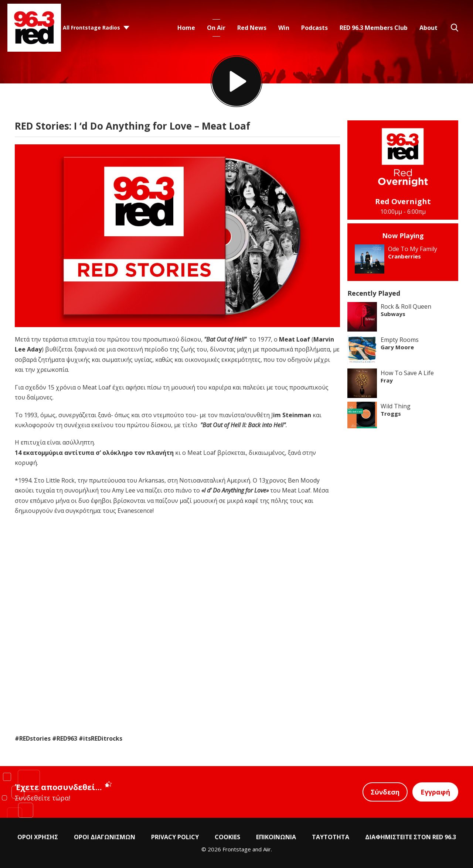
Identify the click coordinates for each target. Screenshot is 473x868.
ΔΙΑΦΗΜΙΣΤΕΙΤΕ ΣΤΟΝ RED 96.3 (411, 837)
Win (284, 28)
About (428, 28)
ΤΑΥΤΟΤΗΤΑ (331, 837)
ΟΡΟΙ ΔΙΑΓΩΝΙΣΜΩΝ (105, 837)
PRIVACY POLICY (175, 837)
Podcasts (314, 28)
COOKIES (227, 837)
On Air (216, 28)
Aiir (267, 849)
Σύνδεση (385, 792)
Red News (252, 28)
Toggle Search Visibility (455, 28)
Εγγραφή (435, 792)
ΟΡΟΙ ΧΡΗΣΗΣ (38, 837)
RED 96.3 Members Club (374, 28)
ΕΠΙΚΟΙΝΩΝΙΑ (276, 837)
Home (186, 28)
